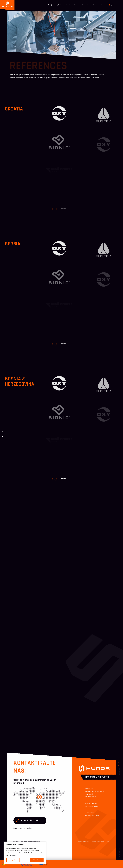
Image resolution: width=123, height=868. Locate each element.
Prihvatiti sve (37, 860)
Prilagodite (13, 860)
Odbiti (24, 860)
